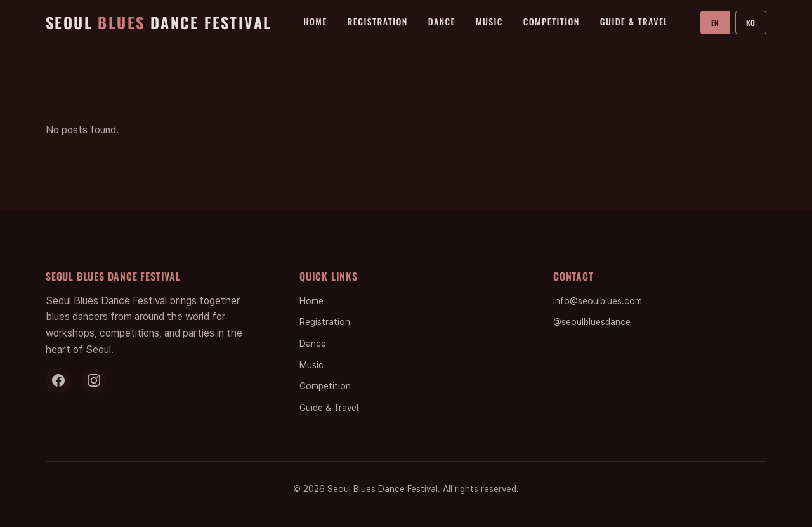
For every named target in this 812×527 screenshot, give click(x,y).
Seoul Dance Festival (159, 22)
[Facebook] (58, 380)
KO (751, 23)
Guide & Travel (634, 21)
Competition (552, 21)
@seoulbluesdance (592, 322)
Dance (442, 21)
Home (315, 21)
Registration (378, 21)
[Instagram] (94, 380)
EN (715, 23)
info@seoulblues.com (598, 301)
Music (489, 21)
